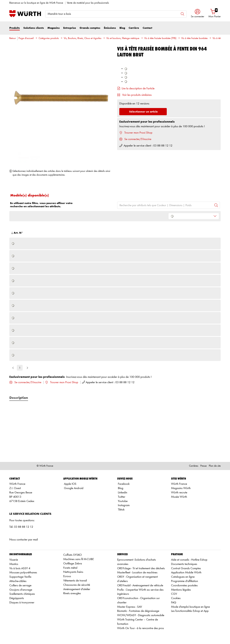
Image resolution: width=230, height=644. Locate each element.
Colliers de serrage (20, 585)
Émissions (110, 28)
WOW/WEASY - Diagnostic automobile (141, 615)
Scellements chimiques (22, 594)
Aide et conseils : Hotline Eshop (189, 560)
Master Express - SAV (130, 607)
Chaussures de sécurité (77, 585)
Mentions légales (181, 590)
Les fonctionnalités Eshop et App (190, 611)
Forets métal (70, 568)
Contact (147, 28)
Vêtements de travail (75, 581)
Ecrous (67, 576)
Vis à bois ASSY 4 (20, 568)
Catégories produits (49, 38)
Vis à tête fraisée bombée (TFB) (160, 38)
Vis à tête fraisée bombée (194, 38)
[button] (197, 14)
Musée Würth (179, 497)
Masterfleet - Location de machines (137, 573)
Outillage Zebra (73, 564)
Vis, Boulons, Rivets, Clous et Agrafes (83, 38)
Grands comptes (90, 28)
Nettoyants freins (73, 572)
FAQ (174, 603)
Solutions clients (34, 28)
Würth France (179, 484)
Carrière (134, 28)
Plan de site (215, 466)
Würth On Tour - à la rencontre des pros (141, 628)
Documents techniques (184, 564)
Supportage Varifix (20, 577)
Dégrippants (17, 598)
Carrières (194, 466)
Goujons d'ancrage (21, 590)
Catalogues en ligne (183, 577)
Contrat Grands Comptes (186, 568)
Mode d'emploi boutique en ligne (190, 607)
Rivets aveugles (72, 593)
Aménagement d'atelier (77, 589)
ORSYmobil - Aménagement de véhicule (140, 585)
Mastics (14, 564)
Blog (122, 28)
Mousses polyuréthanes (23, 573)
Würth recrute (179, 493)
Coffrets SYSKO (73, 555)
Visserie (14, 560)
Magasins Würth (181, 488)
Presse (203, 466)
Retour (13, 38)
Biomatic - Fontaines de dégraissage (138, 611)
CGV (174, 594)
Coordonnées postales (184, 585)
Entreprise (70, 28)
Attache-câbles (18, 581)
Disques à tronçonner (22, 603)
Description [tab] (19, 398)
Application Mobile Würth (186, 573)
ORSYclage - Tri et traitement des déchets (141, 568)
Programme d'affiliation (185, 581)
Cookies (176, 598)
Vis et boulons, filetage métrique (123, 38)
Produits (15, 28)
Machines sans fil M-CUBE (79, 559)
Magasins (54, 28)
